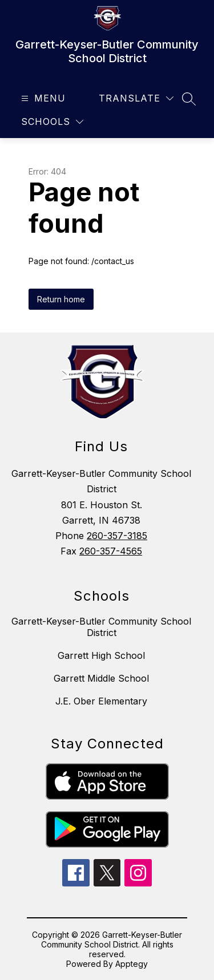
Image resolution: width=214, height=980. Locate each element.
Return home (61, 299)
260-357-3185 (117, 536)
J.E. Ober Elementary (101, 701)
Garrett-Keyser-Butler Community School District (101, 627)
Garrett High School (101, 655)
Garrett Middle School (101, 678)
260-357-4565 (111, 551)
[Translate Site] (136, 98)
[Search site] (189, 99)
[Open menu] (42, 98)
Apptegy (132, 964)
